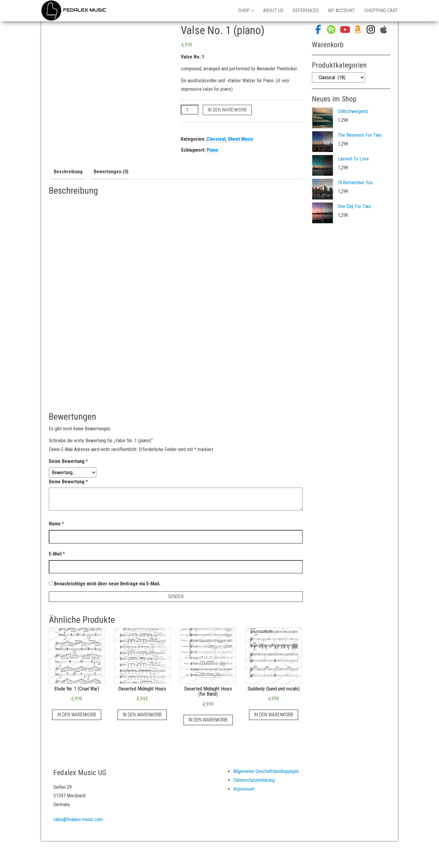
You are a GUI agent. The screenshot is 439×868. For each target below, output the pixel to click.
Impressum (244, 789)
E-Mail (57, 554)
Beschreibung (68, 172)
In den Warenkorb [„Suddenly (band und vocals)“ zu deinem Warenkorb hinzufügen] (274, 715)
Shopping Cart (381, 11)
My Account (342, 11)
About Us (273, 11)
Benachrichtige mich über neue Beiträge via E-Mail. (107, 584)
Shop (246, 11)
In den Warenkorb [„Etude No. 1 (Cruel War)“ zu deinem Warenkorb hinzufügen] (77, 715)
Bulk (260, 856)
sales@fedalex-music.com (78, 819)
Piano (212, 150)
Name (56, 524)
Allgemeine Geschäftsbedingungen (266, 771)
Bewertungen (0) (111, 172)
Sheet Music (241, 139)
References (306, 11)
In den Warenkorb (227, 110)
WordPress (227, 856)
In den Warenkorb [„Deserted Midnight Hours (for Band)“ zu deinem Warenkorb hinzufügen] (208, 720)
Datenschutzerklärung (254, 780)
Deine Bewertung (68, 461)
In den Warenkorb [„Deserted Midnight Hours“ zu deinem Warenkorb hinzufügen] (142, 715)
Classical (216, 139)
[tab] (68, 172)
